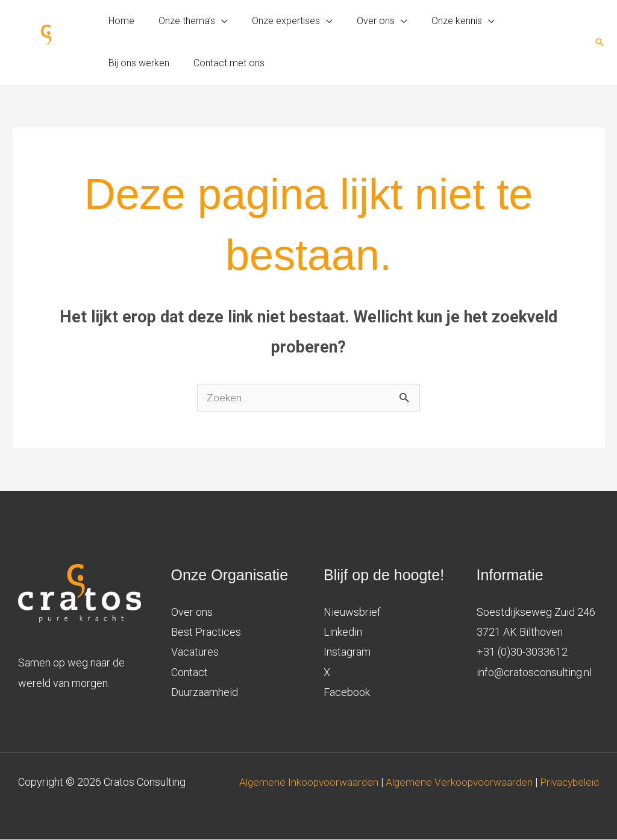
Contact (189, 673)
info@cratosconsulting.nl (534, 673)
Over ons (192, 613)
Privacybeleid (567, 803)
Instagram (347, 652)
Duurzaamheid (205, 693)
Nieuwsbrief (352, 613)
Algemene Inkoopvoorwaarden (366, 782)
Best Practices (206, 632)
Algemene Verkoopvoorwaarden (519, 782)
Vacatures (195, 652)
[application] (214, 21)
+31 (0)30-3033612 (522, 652)
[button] (600, 42)
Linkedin (343, 632)
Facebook (347, 693)
